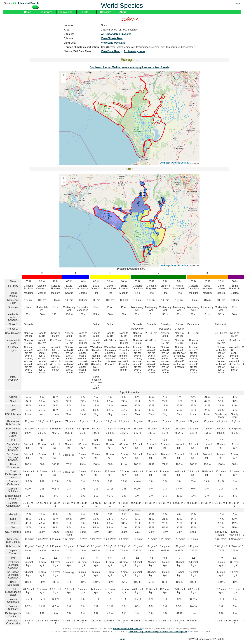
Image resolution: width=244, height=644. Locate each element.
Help (237, 3)
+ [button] (64, 75)
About (123, 12)
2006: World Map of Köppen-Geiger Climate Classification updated (158, 632)
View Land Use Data (113, 43)
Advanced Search (28, 3)
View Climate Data (112, 38)
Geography (45, 12)
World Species (122, 6)
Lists (85, 12)
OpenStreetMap (180, 163)
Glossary (105, 12)
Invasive (126, 34)
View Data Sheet (111, 51)
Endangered (113, 34)
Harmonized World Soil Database (127, 629)
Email (122, 639)
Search (8, 3)
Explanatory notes (135, 51)
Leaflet (164, 163)
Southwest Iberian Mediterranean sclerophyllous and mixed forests (129, 67)
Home (28, 12)
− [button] (64, 80)
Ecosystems (65, 12)
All (103, 34)
